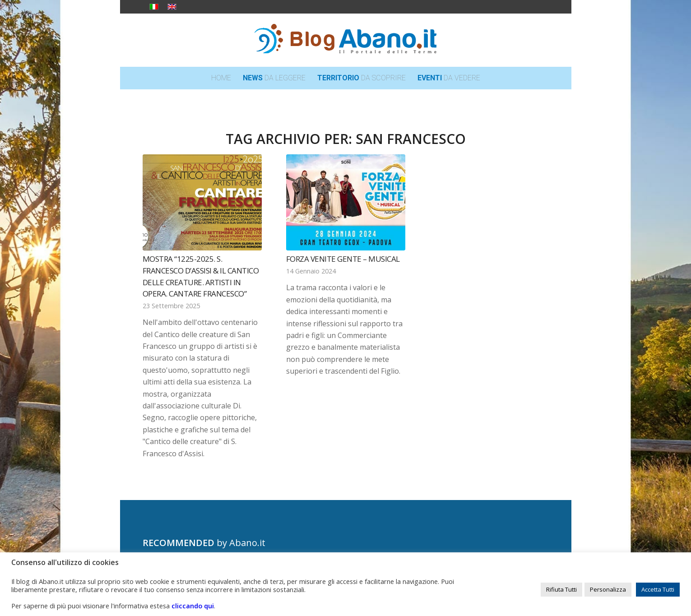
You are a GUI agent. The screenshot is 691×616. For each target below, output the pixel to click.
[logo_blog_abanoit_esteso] (346, 40)
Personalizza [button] (608, 589)
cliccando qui (193, 606)
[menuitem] (221, 78)
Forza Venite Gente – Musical (343, 259)
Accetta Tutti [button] (658, 589)
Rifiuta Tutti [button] (561, 589)
